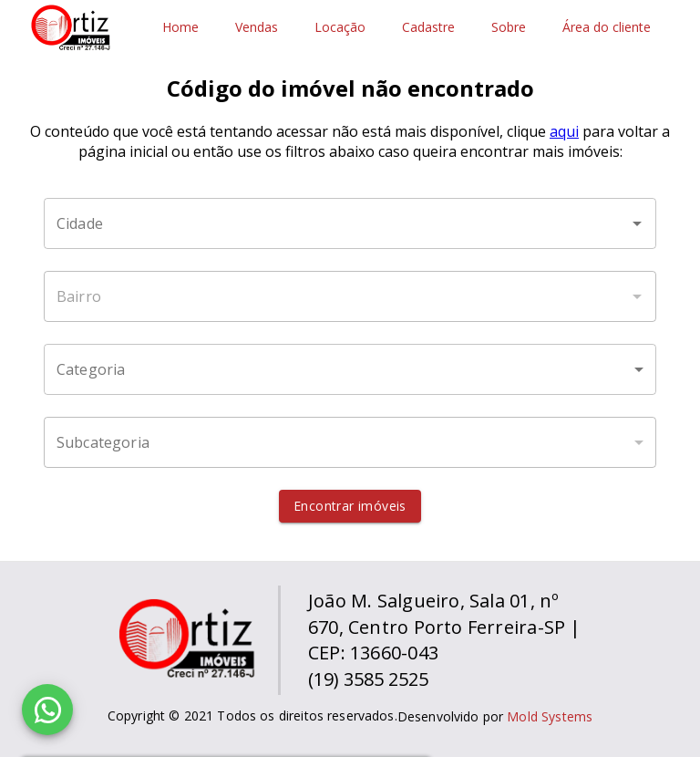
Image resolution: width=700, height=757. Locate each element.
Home (180, 28)
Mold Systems (550, 716)
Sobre (509, 28)
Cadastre (428, 28)
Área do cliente (607, 28)
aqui (564, 131)
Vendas (257, 28)
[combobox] (350, 223)
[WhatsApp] (47, 710)
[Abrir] (637, 223)
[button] (350, 369)
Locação (340, 28)
